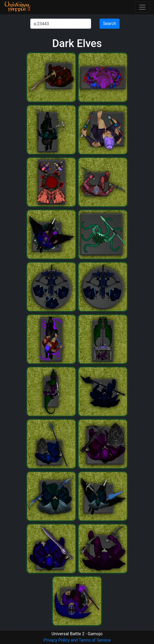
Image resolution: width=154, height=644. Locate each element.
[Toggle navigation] (142, 7)
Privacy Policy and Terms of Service (77, 640)
